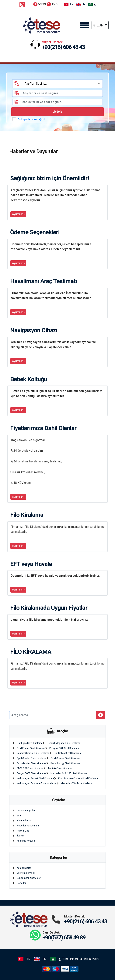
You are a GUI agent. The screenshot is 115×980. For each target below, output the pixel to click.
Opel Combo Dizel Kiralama (31, 758)
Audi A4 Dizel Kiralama (60, 768)
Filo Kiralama (27, 515)
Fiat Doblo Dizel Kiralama (67, 753)
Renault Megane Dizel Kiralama (64, 743)
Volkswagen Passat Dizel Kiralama (35, 778)
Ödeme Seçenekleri (35, 232)
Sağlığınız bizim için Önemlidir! (50, 178)
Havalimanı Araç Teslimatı (44, 281)
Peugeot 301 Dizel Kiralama (64, 748)
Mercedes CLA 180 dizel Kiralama (69, 773)
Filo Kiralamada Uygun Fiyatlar (49, 608)
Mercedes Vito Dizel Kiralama (77, 783)
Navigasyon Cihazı (34, 330)
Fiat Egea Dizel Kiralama (30, 743)
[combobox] (62, 84)
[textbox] (62, 84)
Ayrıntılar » (18, 214)
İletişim (21, 836)
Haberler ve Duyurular (28, 826)
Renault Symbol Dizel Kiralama (33, 753)
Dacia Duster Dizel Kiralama (31, 763)
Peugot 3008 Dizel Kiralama (31, 773)
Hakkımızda (23, 831)
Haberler (21, 883)
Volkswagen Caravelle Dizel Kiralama (37, 783)
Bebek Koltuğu (29, 379)
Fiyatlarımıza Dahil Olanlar (43, 428)
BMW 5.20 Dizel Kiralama (30, 768)
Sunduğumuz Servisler (29, 878)
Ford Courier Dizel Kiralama (65, 758)
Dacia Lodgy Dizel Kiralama (65, 763)
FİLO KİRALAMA (31, 652)
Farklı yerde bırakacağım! (31, 119)
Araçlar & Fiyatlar (26, 810)
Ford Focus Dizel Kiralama (31, 748)
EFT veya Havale (31, 564)
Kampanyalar (24, 868)
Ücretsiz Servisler (26, 873)
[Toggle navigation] (84, 26)
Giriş (19, 816)
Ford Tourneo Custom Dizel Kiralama (78, 778)
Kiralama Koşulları (26, 841)
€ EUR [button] (98, 25)
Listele (57, 112)
